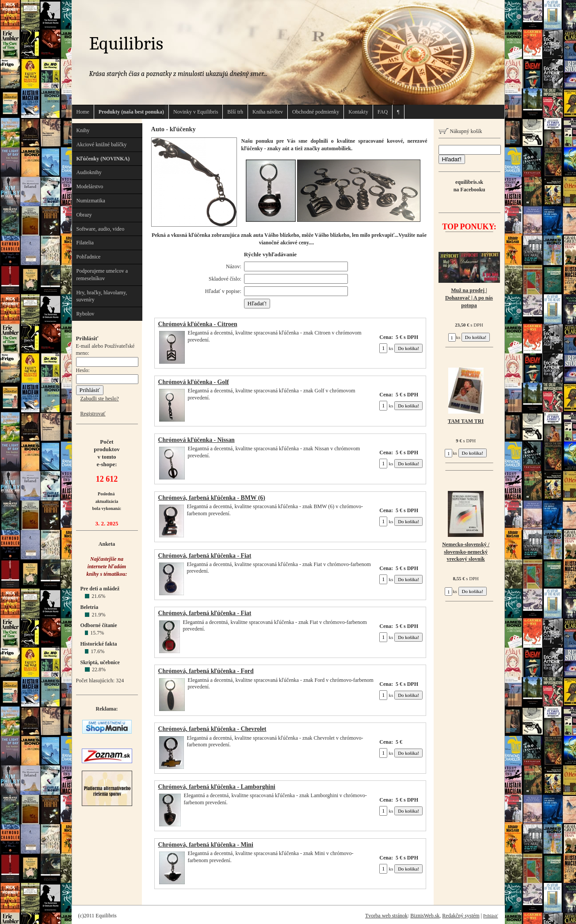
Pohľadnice (89, 257)
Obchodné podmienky (316, 112)
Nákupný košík (460, 131)
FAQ (383, 112)
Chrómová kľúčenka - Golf (194, 382)
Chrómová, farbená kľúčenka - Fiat (205, 556)
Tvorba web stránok (386, 916)
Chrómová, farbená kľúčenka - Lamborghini (217, 787)
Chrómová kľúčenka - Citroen (198, 324)
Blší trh (235, 112)
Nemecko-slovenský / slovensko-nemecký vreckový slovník (466, 552)
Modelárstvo (90, 186)
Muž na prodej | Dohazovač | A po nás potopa (469, 298)
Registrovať (93, 414)
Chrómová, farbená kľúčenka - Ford (206, 671)
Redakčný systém (461, 916)
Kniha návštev (268, 112)
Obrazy (84, 215)
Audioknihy (89, 172)
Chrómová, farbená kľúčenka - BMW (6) (212, 498)
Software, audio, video (101, 229)
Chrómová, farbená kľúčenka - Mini (206, 845)
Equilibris (126, 44)
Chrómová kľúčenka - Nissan (196, 440)
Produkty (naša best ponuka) (131, 112)
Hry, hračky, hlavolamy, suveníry (102, 296)
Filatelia (85, 243)
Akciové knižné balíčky (102, 144)
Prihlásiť (490, 916)
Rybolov (86, 314)
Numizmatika (91, 201)
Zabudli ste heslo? (100, 399)
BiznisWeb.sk (425, 916)
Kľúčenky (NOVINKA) (103, 159)
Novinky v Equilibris (196, 112)
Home (83, 112)
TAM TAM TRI (466, 421)
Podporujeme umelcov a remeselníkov (102, 275)
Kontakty (358, 112)
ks (386, 348)
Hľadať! (452, 159)
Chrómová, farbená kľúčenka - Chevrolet (212, 729)
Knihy (83, 130)
